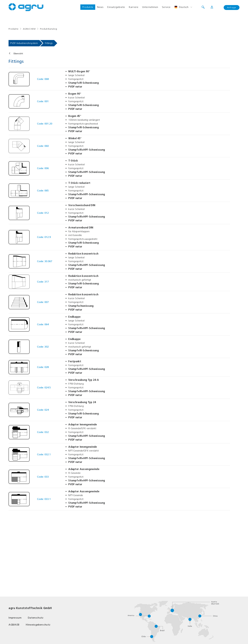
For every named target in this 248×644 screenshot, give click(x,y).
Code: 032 (43, 432)
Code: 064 (43, 324)
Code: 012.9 (44, 237)
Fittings (49, 43)
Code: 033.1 (44, 499)
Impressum (15, 618)
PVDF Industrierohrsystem (24, 43)
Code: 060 (43, 146)
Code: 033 (43, 477)
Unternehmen (150, 7)
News (100, 7)
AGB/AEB (14, 625)
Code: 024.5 (44, 387)
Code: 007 (43, 302)
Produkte (88, 7)
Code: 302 (43, 347)
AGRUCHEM (29, 29)
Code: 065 (43, 191)
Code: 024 (43, 410)
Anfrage (232, 8)
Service (166, 7)
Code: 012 (43, 213)
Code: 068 (43, 79)
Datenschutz (36, 618)
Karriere (134, 7)
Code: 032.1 (44, 454)
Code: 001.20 (45, 124)
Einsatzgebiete (116, 7)
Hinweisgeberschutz (38, 625)
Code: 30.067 (45, 261)
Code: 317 (43, 282)
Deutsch (181, 7)
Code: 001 (43, 101)
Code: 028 (43, 367)
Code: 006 (43, 168)
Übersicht (18, 54)
